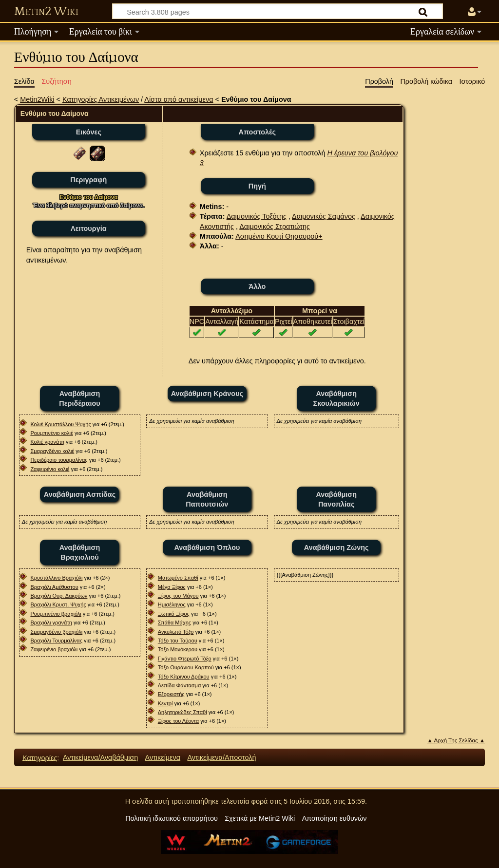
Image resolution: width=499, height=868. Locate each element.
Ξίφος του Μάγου (178, 596)
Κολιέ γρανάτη (47, 442)
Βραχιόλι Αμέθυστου (54, 587)
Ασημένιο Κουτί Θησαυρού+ (279, 236)
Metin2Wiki (37, 99)
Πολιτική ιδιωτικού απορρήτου (172, 818)
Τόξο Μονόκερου (178, 649)
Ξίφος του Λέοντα (178, 721)
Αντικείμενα (163, 757)
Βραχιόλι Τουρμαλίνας (56, 641)
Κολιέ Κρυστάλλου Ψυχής (60, 424)
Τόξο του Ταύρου (178, 641)
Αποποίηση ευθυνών (335, 818)
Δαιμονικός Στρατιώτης (275, 226)
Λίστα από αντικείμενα (179, 99)
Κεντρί (165, 703)
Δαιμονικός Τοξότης (257, 216)
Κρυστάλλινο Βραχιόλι (56, 578)
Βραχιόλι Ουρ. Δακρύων (59, 596)
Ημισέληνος (172, 604)
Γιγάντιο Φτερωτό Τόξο (185, 659)
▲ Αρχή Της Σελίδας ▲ (456, 740)
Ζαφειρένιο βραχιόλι (54, 649)
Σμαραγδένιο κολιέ (52, 451)
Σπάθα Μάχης (174, 623)
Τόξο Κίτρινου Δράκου (184, 677)
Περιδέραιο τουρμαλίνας (59, 460)
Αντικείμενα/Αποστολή (221, 757)
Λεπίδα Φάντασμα (180, 685)
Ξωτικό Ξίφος (174, 614)
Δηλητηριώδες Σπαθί (182, 712)
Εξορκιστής (171, 694)
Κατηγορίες (40, 757)
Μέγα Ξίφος (172, 587)
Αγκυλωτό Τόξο (176, 632)
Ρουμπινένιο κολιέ (51, 433)
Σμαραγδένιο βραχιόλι (56, 632)
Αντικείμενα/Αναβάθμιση (100, 757)
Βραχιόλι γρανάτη (51, 623)
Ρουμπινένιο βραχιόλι (56, 614)
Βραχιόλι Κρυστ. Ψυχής (58, 604)
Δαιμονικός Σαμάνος (324, 216)
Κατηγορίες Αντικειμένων (101, 99)
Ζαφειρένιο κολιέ (50, 469)
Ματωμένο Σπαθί (178, 578)
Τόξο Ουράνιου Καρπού (186, 667)
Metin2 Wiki (46, 12)
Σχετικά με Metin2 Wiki (260, 818)
